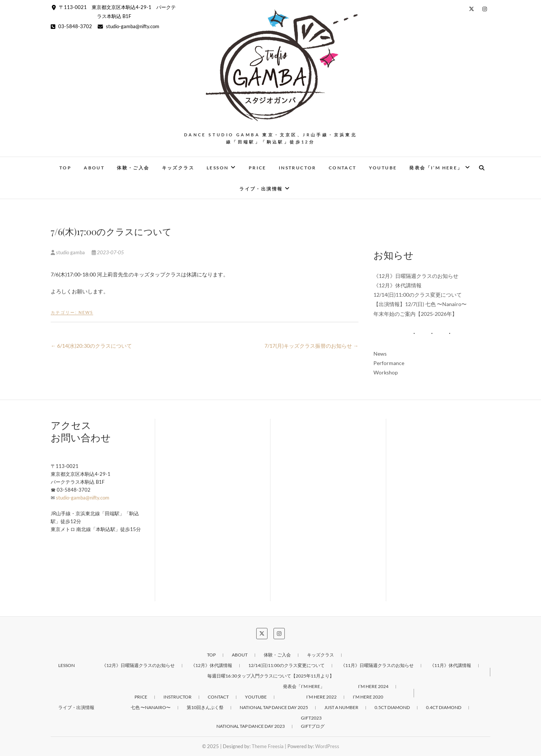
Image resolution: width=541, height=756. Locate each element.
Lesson (218, 168)
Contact (343, 168)
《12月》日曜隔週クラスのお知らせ (416, 276)
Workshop (386, 372)
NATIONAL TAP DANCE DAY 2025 (274, 707)
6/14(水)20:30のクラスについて (91, 346)
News (86, 312)
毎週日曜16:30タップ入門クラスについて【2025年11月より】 (271, 676)
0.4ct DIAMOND (444, 707)
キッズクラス (178, 168)
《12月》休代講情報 (397, 285)
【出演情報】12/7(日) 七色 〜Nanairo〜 (420, 304)
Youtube (383, 168)
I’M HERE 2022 (321, 697)
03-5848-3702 (71, 26)
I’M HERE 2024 (373, 686)
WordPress (327, 746)
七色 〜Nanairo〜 (151, 707)
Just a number (341, 707)
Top (65, 168)
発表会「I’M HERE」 (436, 168)
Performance (389, 363)
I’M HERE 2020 (368, 697)
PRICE (258, 168)
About (94, 168)
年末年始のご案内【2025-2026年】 (415, 314)
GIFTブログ (313, 726)
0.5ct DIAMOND (392, 707)
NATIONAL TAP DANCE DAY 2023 (251, 726)
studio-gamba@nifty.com (128, 26)
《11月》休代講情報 (450, 665)
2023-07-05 (108, 252)
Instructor (298, 168)
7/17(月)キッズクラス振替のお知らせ (311, 346)
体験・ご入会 (133, 168)
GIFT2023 (311, 718)
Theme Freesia (268, 746)
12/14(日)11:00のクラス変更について (418, 295)
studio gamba (68, 252)
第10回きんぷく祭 (205, 707)
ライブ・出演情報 (261, 189)
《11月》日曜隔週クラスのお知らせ (377, 665)
